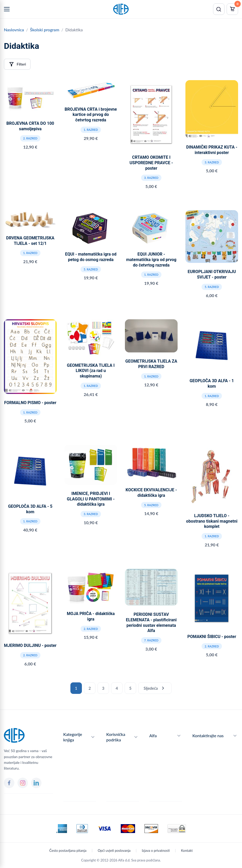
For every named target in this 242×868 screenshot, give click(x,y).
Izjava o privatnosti (156, 851)
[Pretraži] (219, 9)
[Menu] (7, 9)
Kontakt (187, 851)
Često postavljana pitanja (68, 851)
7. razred (151, 640)
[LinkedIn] (36, 783)
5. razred (91, 269)
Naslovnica (14, 30)
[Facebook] (9, 783)
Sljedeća (155, 688)
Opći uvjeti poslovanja (114, 851)
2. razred (30, 138)
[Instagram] (23, 783)
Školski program (45, 30)
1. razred (91, 130)
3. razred (151, 178)
